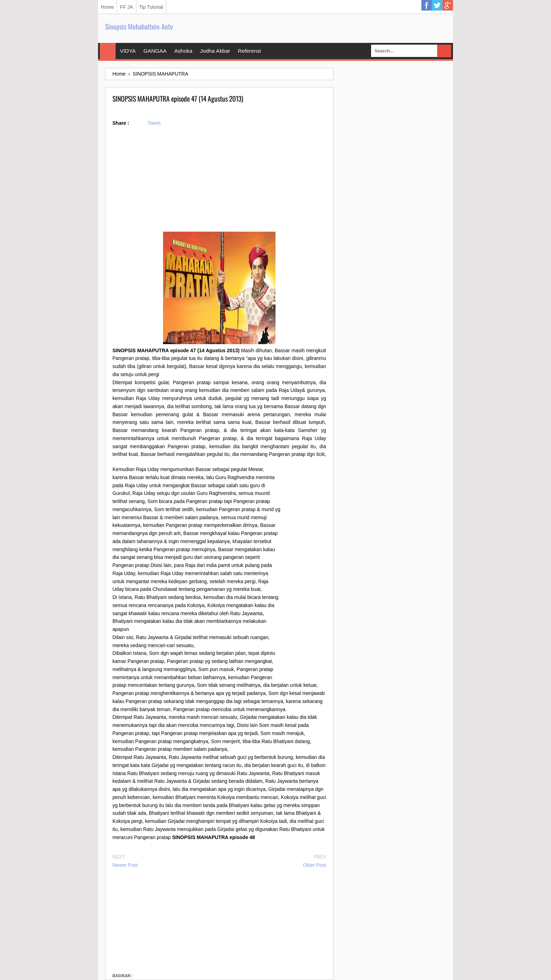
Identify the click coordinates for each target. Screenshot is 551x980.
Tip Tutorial (151, 7)
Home (107, 7)
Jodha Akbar (215, 51)
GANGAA (155, 51)
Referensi (249, 51)
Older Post (315, 865)
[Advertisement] (219, 182)
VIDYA (128, 51)
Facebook (427, 5)
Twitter (437, 5)
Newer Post (125, 865)
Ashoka (183, 51)
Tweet (154, 123)
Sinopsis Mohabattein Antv (139, 26)
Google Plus (448, 5)
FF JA (126, 7)
